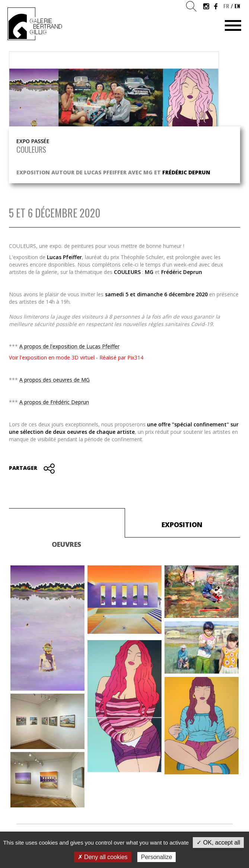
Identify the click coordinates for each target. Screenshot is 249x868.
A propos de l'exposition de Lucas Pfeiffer (69, 346)
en (237, 6)
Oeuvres (66, 544)
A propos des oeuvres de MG (55, 380)
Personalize (157, 857)
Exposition (182, 525)
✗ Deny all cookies (103, 857)
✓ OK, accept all (218, 843)
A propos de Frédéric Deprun (54, 402)
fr (226, 6)
